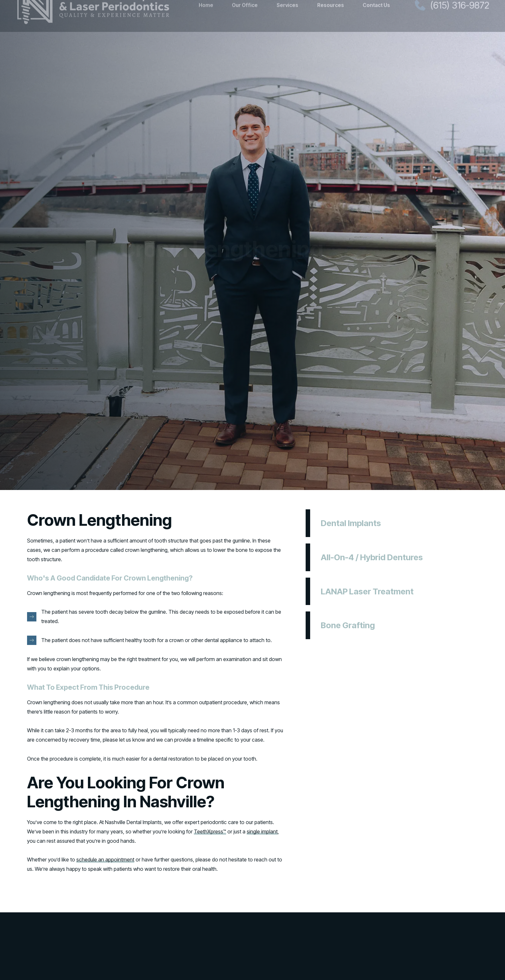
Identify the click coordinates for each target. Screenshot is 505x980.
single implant (262, 831)
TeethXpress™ (210, 831)
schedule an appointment (105, 860)
